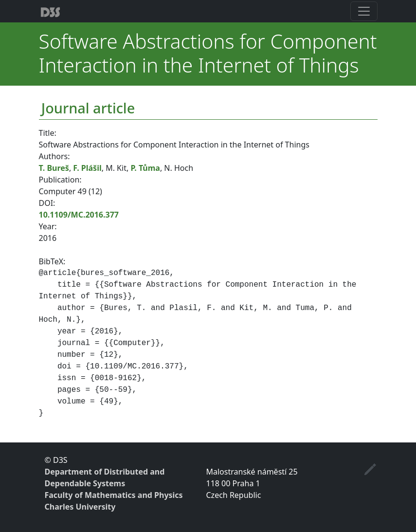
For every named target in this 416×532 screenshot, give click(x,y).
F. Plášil (87, 168)
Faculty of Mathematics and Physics (114, 495)
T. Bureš (54, 168)
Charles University (80, 507)
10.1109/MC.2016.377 (79, 215)
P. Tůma (145, 168)
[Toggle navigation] (364, 11)
